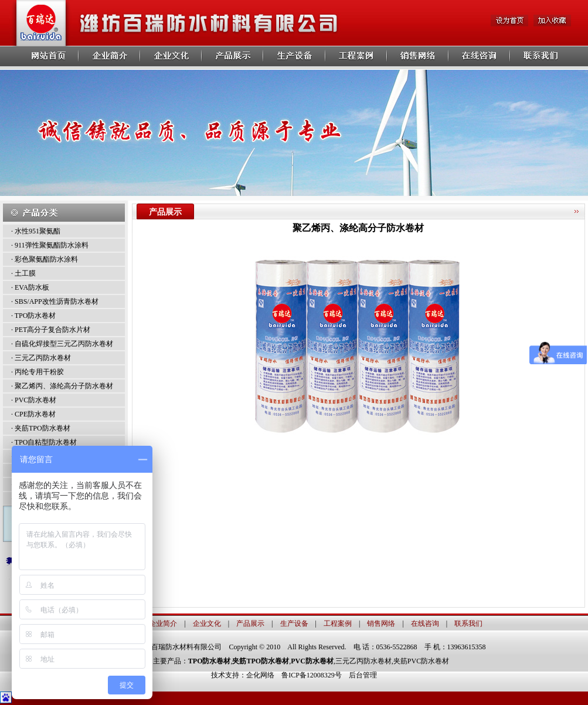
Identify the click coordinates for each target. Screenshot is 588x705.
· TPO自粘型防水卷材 (44, 442)
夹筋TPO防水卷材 (261, 661)
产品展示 (250, 623)
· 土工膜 (23, 273)
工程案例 (338, 623)
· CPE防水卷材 (33, 414)
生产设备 (294, 623)
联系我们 (468, 623)
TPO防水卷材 (210, 661)
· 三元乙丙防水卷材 (41, 358)
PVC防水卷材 (312, 661)
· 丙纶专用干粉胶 (38, 372)
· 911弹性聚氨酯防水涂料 (50, 245)
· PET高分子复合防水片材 (51, 330)
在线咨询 (425, 623)
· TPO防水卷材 (33, 316)
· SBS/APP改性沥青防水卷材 (55, 301)
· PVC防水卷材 (34, 400)
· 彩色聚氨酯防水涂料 (45, 259)
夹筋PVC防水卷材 (421, 661)
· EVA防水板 (30, 287)
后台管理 (363, 675)
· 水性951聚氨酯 (36, 231)
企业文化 (207, 623)
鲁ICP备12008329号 (315, 675)
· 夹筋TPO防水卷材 (41, 428)
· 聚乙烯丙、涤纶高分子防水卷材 (62, 386)
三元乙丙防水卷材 (363, 661)
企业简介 (163, 623)
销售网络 (381, 623)
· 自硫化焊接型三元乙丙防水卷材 (62, 344)
